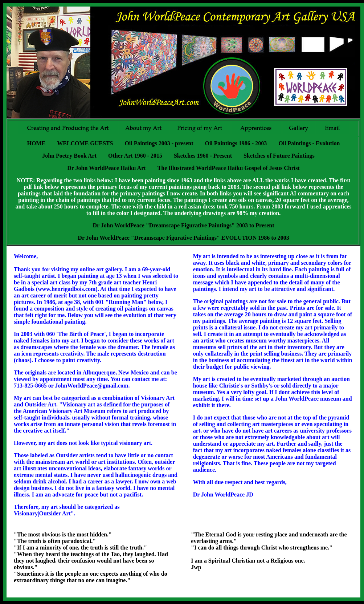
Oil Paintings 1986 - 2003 (236, 143)
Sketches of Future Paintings (279, 156)
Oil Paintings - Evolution (309, 143)
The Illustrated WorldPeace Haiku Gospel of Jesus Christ (229, 168)
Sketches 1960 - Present (203, 156)
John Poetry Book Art (69, 156)
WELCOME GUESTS (85, 143)
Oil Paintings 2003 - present (159, 143)
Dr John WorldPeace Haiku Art (106, 168)
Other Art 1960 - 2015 (135, 156)
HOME (36, 143)
